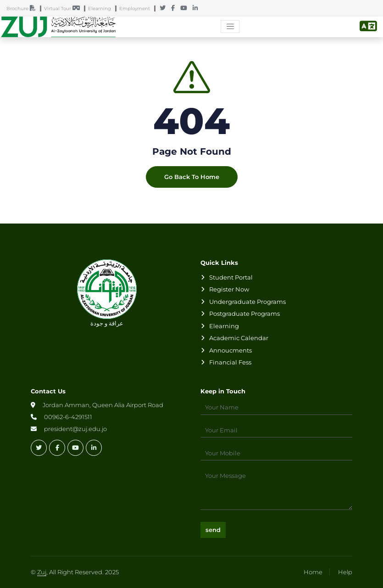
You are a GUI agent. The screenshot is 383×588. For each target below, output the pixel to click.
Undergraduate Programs (247, 302)
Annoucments (230, 350)
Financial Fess (230, 362)
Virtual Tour (64, 8)
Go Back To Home (192, 177)
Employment (137, 8)
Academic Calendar (239, 338)
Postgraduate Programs (244, 314)
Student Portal (231, 277)
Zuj (42, 572)
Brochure (23, 8)
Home (313, 572)
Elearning (102, 8)
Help (345, 572)
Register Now (229, 289)
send (213, 530)
